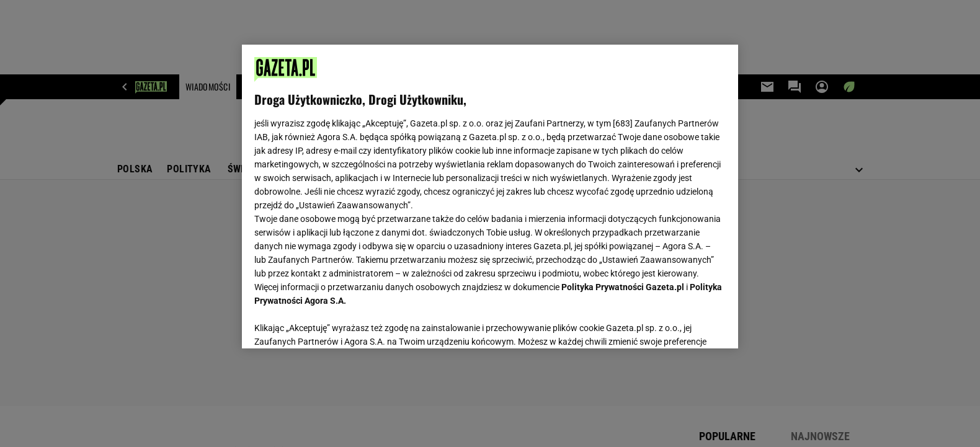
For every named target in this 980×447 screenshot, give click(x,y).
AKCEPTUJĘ (684, 324)
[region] (490, 197)
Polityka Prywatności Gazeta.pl (623, 287)
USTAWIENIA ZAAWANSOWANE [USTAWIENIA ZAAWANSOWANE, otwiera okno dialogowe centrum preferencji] (335, 324)
